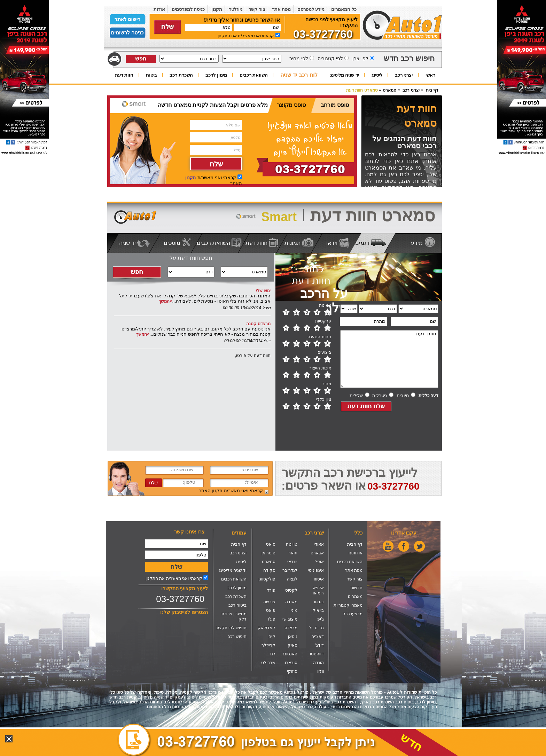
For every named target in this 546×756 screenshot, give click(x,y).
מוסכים (172, 243)
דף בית (432, 90)
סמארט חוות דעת (362, 90)
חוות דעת (124, 75)
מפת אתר (282, 9)
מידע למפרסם (311, 9)
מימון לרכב (216, 75)
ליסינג (377, 75)
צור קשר (257, 9)
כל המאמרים (344, 9)
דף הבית (355, 544)
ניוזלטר (236, 9)
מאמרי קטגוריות (348, 605)
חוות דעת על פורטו (253, 356)
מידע (417, 243)
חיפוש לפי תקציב (231, 628)
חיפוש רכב (237, 637)
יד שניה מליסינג (345, 75)
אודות (159, 9)
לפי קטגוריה (330, 59)
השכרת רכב (181, 75)
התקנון (224, 36)
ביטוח (151, 75)
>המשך (165, 301)
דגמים (362, 243)
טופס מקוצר (291, 105)
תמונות (293, 243)
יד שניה (127, 243)
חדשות (356, 588)
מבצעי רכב (353, 614)
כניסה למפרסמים (188, 9)
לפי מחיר (298, 59)
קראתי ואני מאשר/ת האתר (231, 490)
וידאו (332, 243)
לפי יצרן (360, 59)
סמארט (389, 90)
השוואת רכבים (254, 75)
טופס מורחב (335, 105)
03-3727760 (180, 599)
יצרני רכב (404, 75)
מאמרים (355, 597)
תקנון (217, 9)
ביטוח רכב (237, 605)
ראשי (430, 75)
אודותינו (356, 553)
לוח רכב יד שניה (299, 76)
